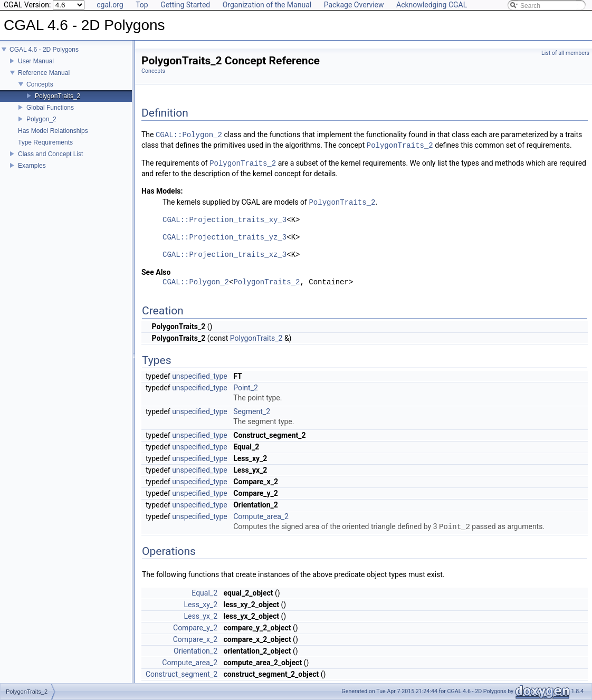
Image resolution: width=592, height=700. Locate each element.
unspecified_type (200, 376)
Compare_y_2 (195, 628)
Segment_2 (252, 411)
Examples (32, 166)
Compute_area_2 (261, 516)
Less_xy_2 (201, 605)
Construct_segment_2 (182, 674)
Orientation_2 (195, 651)
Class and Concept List (50, 154)
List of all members (565, 53)
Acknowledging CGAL (432, 5)
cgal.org (110, 5)
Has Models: (162, 191)
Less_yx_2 (201, 616)
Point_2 (246, 388)
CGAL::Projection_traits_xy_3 (225, 220)
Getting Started (185, 5)
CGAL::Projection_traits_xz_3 (225, 255)
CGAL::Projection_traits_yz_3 (225, 238)
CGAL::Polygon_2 (189, 135)
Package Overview (354, 5)
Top (142, 5)
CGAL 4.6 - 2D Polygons (44, 50)
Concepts (40, 84)
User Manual (36, 61)
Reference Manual (44, 73)
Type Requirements (45, 142)
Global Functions (50, 108)
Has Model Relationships (53, 131)
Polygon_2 (41, 119)
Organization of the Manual (267, 5)
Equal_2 (204, 593)
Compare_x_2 (195, 639)
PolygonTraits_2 (58, 96)
